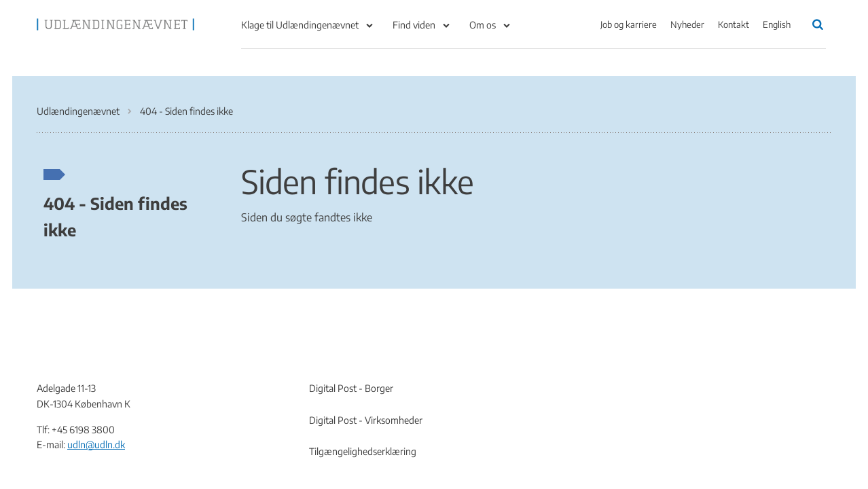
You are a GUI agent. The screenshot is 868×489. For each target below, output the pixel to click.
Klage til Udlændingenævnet (300, 25)
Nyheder (687, 24)
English (777, 24)
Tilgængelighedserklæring (363, 451)
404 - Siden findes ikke (115, 216)
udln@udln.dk (96, 445)
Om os (483, 25)
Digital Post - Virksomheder (366, 420)
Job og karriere (629, 24)
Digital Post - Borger (351, 388)
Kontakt (734, 24)
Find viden (414, 25)
